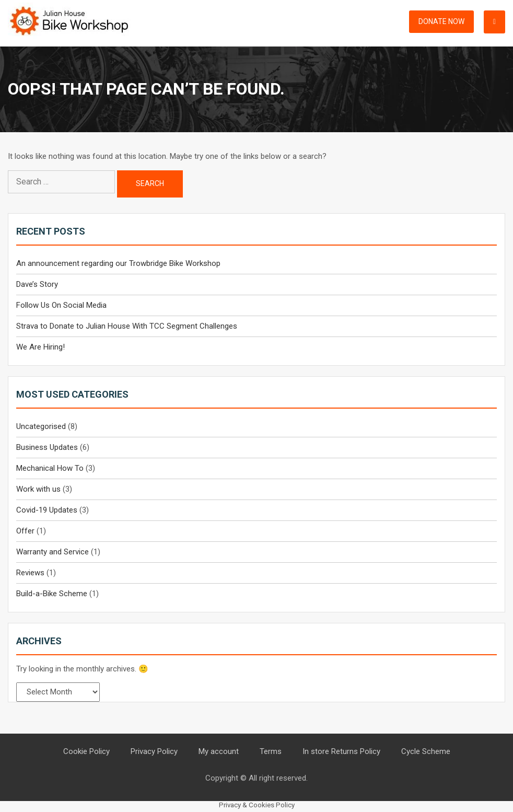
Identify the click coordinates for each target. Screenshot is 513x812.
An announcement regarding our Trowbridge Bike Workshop (118, 263)
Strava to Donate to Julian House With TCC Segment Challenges (127, 326)
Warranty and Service (53, 552)
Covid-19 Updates (47, 510)
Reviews (30, 573)
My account (219, 751)
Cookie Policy (86, 751)
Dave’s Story (37, 284)
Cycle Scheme (426, 751)
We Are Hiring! (40, 347)
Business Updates (47, 447)
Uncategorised (41, 426)
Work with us (38, 489)
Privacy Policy (154, 751)
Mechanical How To (50, 468)
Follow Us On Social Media (61, 305)
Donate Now (441, 21)
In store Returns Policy (341, 751)
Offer (25, 531)
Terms (271, 751)
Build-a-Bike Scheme (52, 594)
